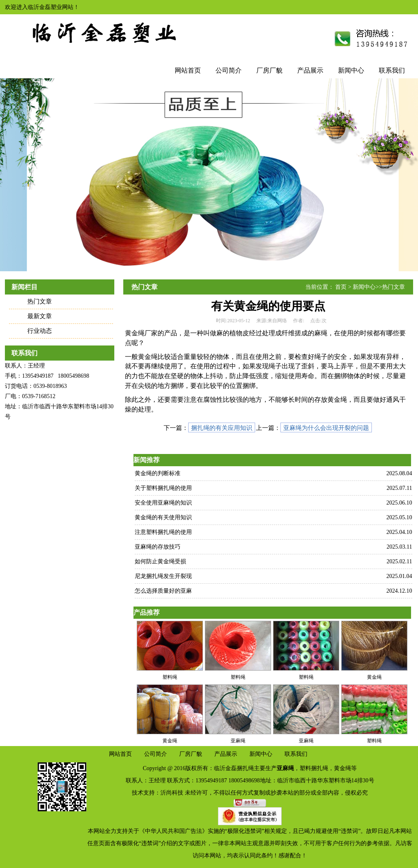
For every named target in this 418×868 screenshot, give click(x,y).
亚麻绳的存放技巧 (158, 547)
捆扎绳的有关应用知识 (222, 428)
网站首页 (188, 70)
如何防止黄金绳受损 (160, 561)
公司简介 (229, 70)
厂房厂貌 (269, 70)
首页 (341, 287)
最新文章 (40, 316)
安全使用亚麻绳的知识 (163, 503)
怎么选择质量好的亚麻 (163, 591)
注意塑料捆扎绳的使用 (163, 532)
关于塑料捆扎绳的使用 (163, 488)
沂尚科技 (172, 793)
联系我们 (392, 70)
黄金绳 (342, 768)
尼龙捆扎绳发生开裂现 (163, 576)
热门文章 (40, 301)
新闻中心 (351, 70)
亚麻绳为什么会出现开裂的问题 (326, 428)
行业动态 (40, 331)
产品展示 (310, 70)
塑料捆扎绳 (314, 768)
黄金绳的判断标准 (158, 473)
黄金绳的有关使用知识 (163, 517)
